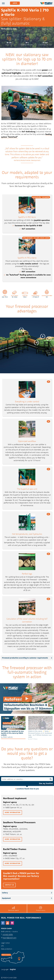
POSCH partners (47, 29)
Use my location (46, 783)
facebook (3, 923)
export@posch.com (10, 938)
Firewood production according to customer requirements (25, 658)
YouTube (8, 923)
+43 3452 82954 (8, 934)
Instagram (12, 923)
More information (13, 812)
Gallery (5, 893)
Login (15, 3)
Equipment (6, 898)
